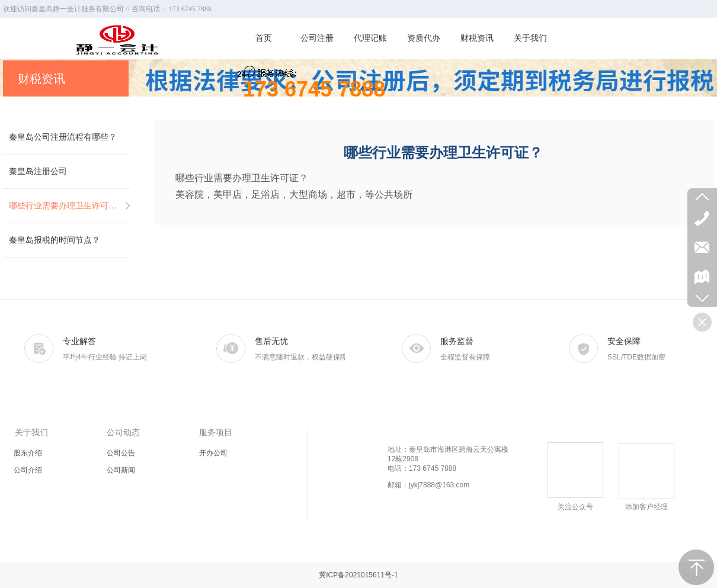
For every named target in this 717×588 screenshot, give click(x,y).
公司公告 (121, 453)
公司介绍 (28, 470)
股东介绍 (28, 453)
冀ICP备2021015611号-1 (358, 575)
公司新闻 (121, 470)
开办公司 (213, 453)
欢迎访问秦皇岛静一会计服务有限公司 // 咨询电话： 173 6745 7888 (107, 9)
